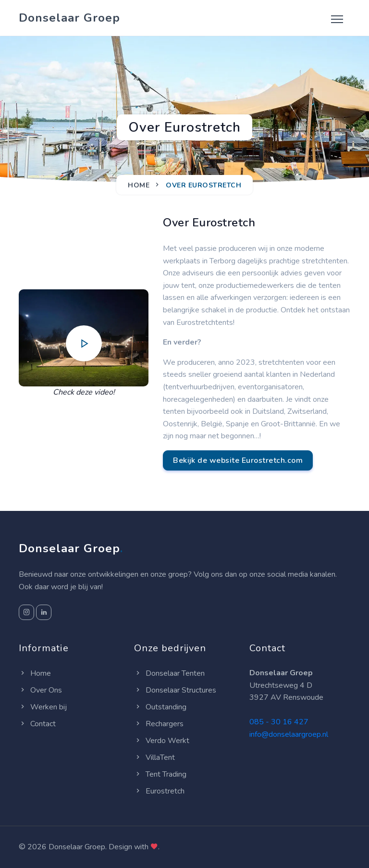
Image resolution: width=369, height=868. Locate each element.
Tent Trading (160, 774)
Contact (37, 724)
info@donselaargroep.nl (289, 734)
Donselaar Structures (175, 690)
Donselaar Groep (69, 18)
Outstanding (160, 707)
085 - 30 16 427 (279, 722)
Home (139, 185)
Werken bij (43, 707)
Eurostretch (159, 791)
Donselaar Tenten (169, 673)
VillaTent (154, 757)
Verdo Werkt (162, 741)
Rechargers (159, 724)
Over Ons (40, 690)
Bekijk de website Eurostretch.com (238, 460)
